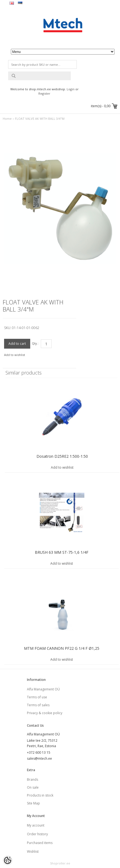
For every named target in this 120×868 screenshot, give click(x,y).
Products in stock (40, 795)
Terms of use (37, 697)
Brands (33, 779)
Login (71, 89)
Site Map (33, 803)
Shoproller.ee (60, 863)
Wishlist (33, 851)
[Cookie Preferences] (8, 860)
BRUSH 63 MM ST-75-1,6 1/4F (62, 552)
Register (44, 93)
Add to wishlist (15, 355)
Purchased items (40, 843)
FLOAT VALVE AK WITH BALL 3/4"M (40, 119)
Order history (37, 834)
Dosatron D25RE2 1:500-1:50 (62, 456)
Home (7, 119)
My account (36, 825)
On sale (33, 787)
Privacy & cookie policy (45, 713)
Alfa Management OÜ (43, 689)
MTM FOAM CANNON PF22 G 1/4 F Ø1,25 (62, 648)
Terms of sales (38, 705)
